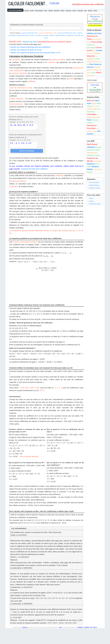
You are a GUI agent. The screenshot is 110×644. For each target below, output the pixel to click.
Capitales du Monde (93, 155)
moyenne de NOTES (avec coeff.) (67, 33)
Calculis (54, 3)
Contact (91, 198)
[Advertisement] (46, 17)
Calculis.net (25, 630)
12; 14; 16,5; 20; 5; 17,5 (23, 127)
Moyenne (57, 10)
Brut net (90, 101)
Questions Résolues (94, 185)
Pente (89, 120)
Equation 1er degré (92, 131)
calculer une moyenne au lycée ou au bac (26, 50)
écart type (45, 35)
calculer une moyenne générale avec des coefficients (30, 47)
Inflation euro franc (94, 33)
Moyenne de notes (30, 42)
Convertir (80, 10)
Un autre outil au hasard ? (95, 25)
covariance (39, 35)
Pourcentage (39, 10)
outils (60, 630)
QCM (95, 10)
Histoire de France (92, 153)
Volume (90, 10)
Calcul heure (90, 75)
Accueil (27, 10)
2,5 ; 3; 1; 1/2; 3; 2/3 (23, 147)
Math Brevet (92, 144)
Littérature (91, 147)
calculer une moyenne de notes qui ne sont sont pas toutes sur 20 (35, 53)
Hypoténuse (91, 112)
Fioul (99, 109)
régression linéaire (60, 35)
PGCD (94, 51)
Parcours (68, 10)
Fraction (90, 172)
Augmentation (91, 59)
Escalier (98, 59)
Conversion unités (92, 109)
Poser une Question (94, 183)
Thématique (87, 630)
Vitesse (51, 10)
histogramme (70, 35)
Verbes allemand (98, 169)
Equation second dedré (93, 117)
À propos (91, 201)
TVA (97, 128)
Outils (32, 10)
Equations (91, 164)
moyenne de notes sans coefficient (34, 171)
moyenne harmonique (23, 35)
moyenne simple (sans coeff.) (30, 33)
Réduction (98, 53)
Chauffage (91, 114)
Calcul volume (96, 106)
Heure (74, 10)
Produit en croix (91, 62)
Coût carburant (91, 53)
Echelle (99, 50)
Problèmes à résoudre (95, 188)
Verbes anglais (97, 161)
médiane (52, 35)
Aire (85, 10)
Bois (97, 115)
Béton (63, 10)
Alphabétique (80, 630)
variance (32, 35)
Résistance (95, 39)
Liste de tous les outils (95, 204)
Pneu (45, 10)
